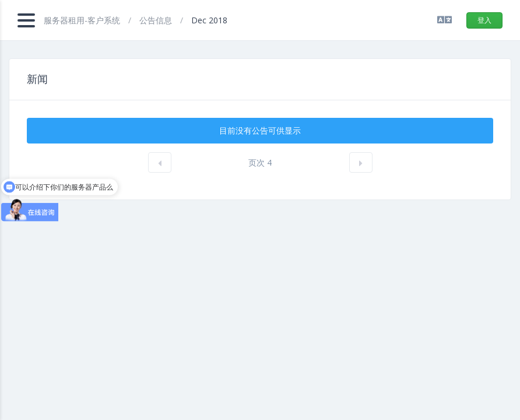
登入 (484, 20)
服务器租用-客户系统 (83, 20)
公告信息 (157, 20)
